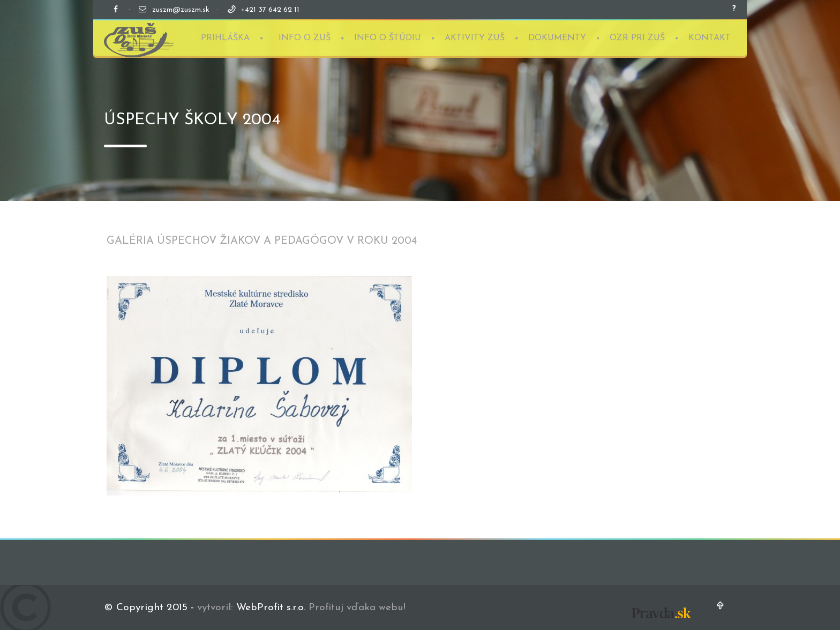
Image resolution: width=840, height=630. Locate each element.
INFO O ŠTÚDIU (388, 37)
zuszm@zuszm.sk (181, 10)
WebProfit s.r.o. (271, 608)
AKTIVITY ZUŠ (475, 37)
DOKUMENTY (557, 37)
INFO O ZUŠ (305, 37)
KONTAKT (710, 37)
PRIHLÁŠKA (225, 37)
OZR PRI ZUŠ (637, 37)
